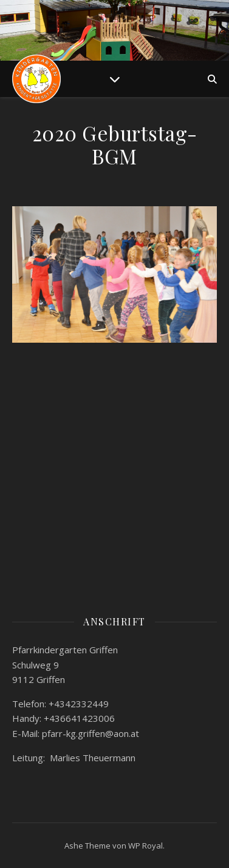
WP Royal (145, 846)
